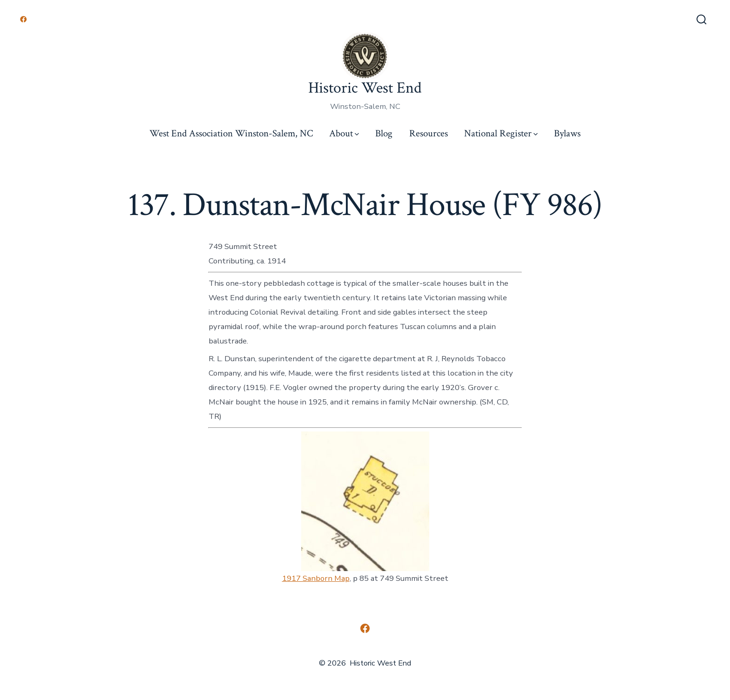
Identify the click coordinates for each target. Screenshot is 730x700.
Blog (384, 133)
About (344, 133)
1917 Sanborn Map (316, 578)
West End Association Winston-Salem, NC (231, 133)
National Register (501, 133)
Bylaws (567, 133)
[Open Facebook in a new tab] (24, 19)
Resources (429, 133)
